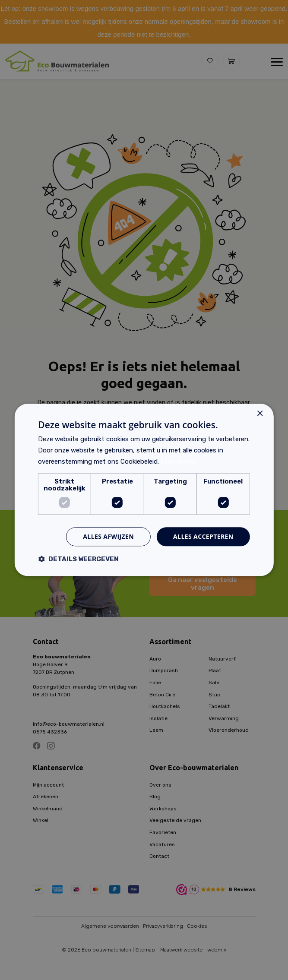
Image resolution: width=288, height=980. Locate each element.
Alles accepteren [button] (203, 536)
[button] (78, 559)
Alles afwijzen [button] (108, 536)
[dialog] (144, 490)
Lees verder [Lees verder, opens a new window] (178, 462)
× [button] (260, 414)
